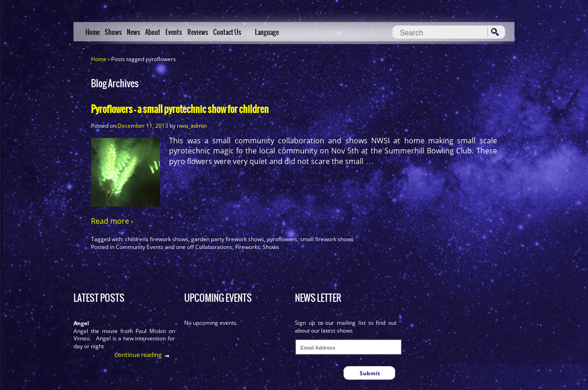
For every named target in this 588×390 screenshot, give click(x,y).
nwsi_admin (192, 126)
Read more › (112, 221)
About (153, 32)
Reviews (198, 32)
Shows (113, 32)
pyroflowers (282, 239)
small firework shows (327, 239)
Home (93, 32)
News (133, 32)
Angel (81, 323)
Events (174, 32)
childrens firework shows (157, 239)
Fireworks (248, 247)
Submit (370, 373)
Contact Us (227, 32)
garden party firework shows (228, 239)
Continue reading (138, 355)
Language (267, 32)
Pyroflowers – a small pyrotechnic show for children (180, 109)
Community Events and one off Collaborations (174, 247)
